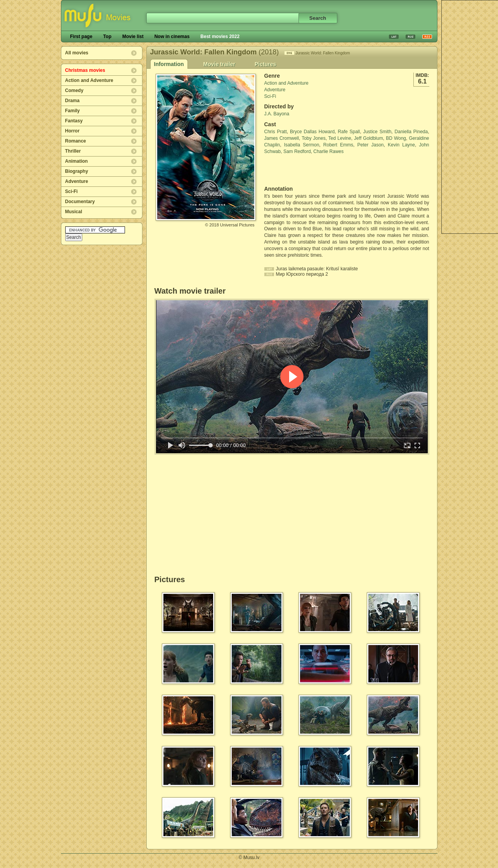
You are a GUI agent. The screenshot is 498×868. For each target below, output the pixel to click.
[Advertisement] (310, 170)
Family (73, 111)
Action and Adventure (89, 80)
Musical (74, 212)
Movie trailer (219, 64)
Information (169, 64)
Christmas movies (85, 70)
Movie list (133, 37)
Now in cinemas (172, 37)
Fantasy (74, 121)
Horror (72, 131)
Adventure (77, 181)
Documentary (80, 202)
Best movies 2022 (220, 37)
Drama (72, 101)
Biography (77, 171)
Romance (76, 141)
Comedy (74, 90)
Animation (77, 161)
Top (107, 37)
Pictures (265, 64)
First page (81, 37)
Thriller (73, 151)
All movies (77, 53)
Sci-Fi (72, 191)
